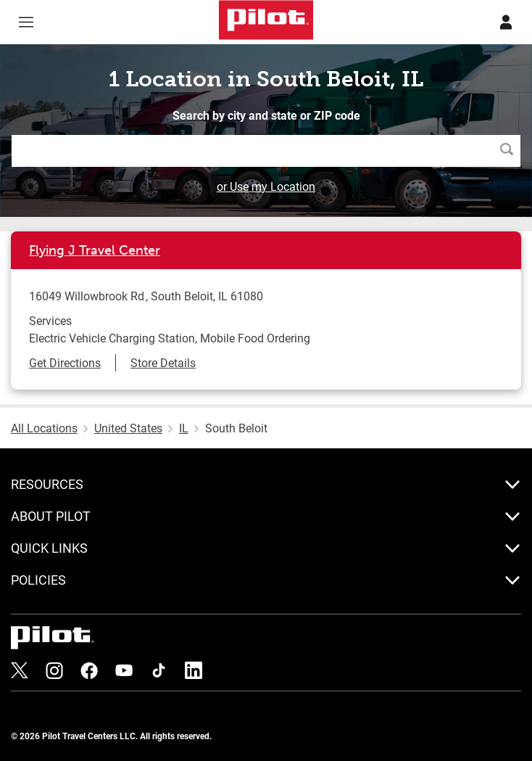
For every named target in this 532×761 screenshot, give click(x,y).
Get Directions (65, 362)
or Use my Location (266, 186)
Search (510, 151)
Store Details (163, 362)
